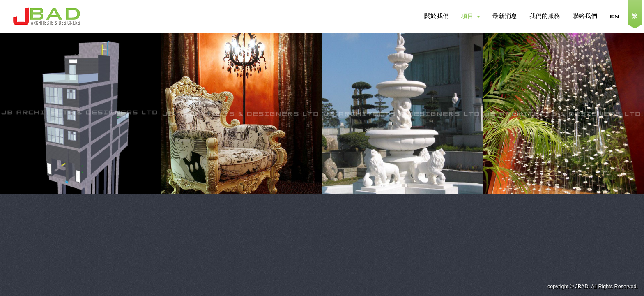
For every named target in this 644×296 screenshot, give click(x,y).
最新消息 (505, 16)
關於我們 (437, 16)
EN (614, 16)
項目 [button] (471, 16)
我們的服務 (545, 16)
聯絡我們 (585, 16)
